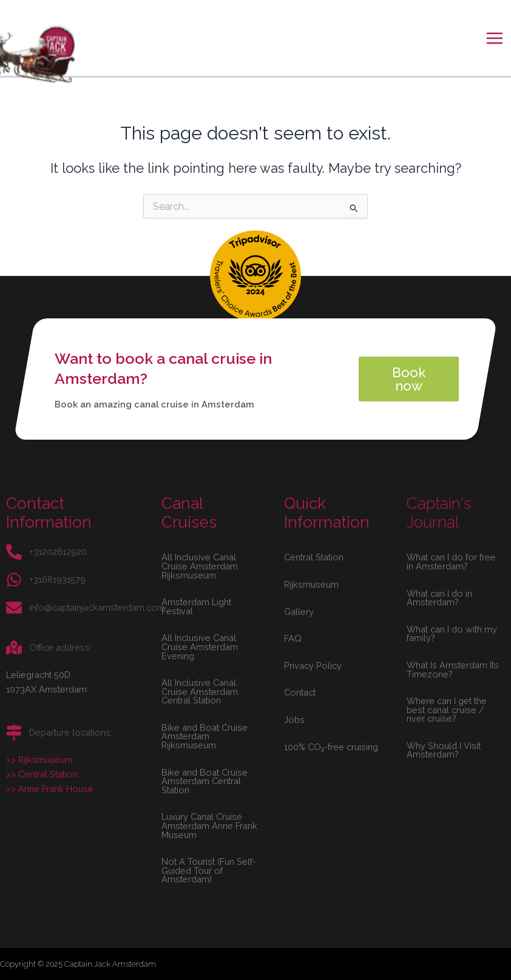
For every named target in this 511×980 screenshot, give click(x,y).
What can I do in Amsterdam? (439, 598)
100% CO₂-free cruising (331, 747)
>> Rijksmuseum (39, 760)
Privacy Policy (313, 666)
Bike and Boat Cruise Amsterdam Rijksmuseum (205, 736)
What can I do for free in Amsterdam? (451, 562)
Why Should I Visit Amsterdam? (444, 750)
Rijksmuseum (311, 584)
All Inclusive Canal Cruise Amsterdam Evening (200, 646)
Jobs (294, 720)
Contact (300, 692)
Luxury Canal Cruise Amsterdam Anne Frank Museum (209, 825)
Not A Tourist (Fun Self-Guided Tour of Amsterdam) (209, 870)
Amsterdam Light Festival (196, 606)
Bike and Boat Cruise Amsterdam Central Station (205, 781)
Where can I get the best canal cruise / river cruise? (447, 710)
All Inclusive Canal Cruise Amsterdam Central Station (200, 691)
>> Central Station (42, 774)
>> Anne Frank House (50, 789)
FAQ (293, 638)
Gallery (299, 612)
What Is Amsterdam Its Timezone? (453, 670)
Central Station (314, 557)
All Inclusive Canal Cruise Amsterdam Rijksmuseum (200, 566)
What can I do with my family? (452, 634)
